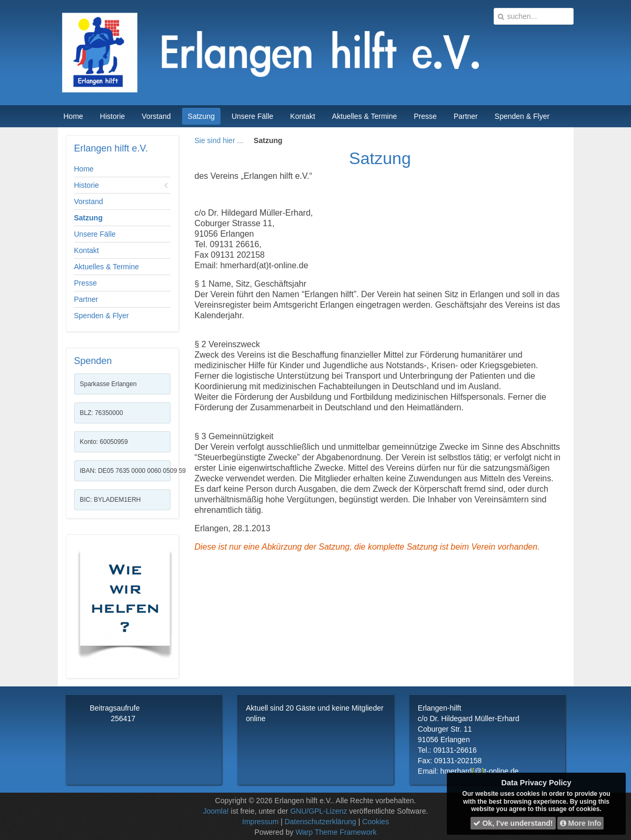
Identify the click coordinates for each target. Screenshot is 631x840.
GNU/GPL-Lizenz (318, 811)
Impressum (260, 822)
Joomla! (216, 811)
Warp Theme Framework (336, 832)
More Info (581, 823)
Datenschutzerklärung (320, 822)
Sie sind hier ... (219, 140)
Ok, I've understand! (513, 823)
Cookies (375, 822)
